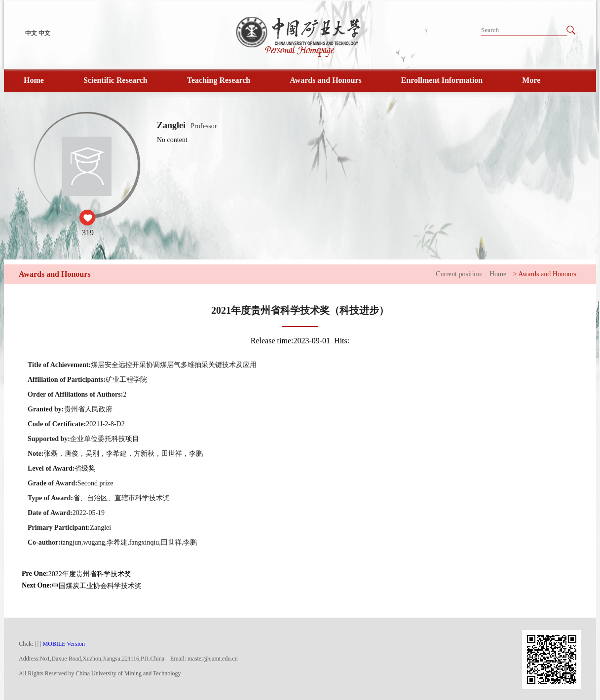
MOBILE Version (64, 644)
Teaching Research (219, 80)
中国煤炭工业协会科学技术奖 (97, 586)
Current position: (459, 274)
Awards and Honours (326, 80)
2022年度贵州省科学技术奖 (90, 574)
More (531, 80)
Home (34, 80)
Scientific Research (115, 80)
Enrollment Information (442, 80)
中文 (31, 33)
